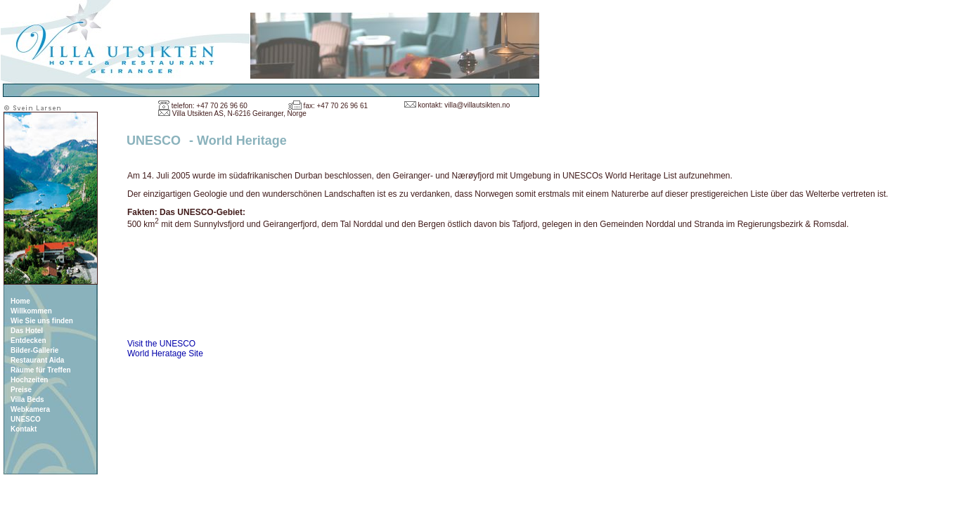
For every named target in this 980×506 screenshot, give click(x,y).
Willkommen (31, 311)
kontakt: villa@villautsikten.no (464, 105)
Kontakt (24, 429)
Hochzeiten (29, 380)
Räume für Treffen (41, 370)
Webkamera (30, 409)
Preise (21, 390)
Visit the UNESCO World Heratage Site (165, 349)
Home (20, 301)
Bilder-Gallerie (34, 350)
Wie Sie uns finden (42, 321)
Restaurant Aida (37, 360)
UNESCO (26, 419)
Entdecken (28, 340)
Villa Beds (27, 400)
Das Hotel (27, 331)
